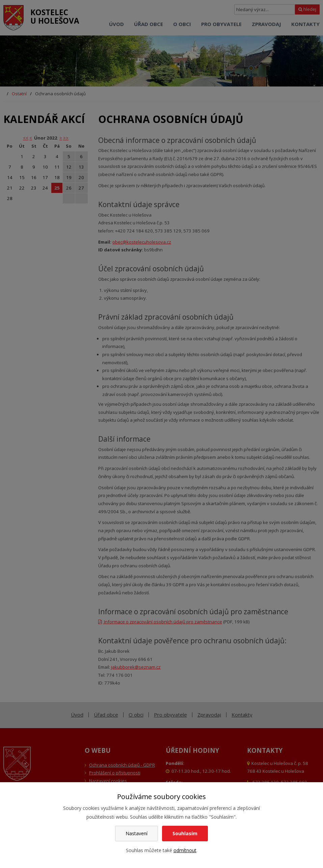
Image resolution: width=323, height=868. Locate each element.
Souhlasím (185, 833)
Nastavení (137, 833)
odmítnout (185, 850)
